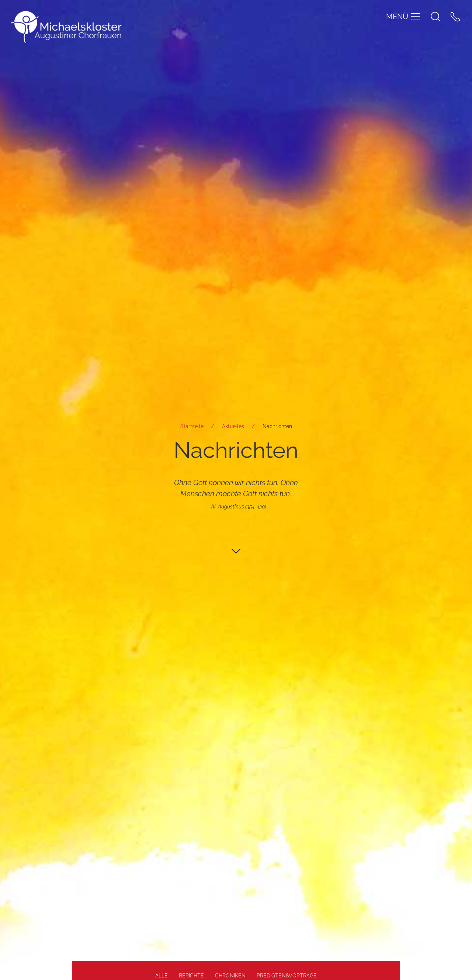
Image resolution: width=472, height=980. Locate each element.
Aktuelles (233, 426)
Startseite (192, 426)
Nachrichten (277, 426)
